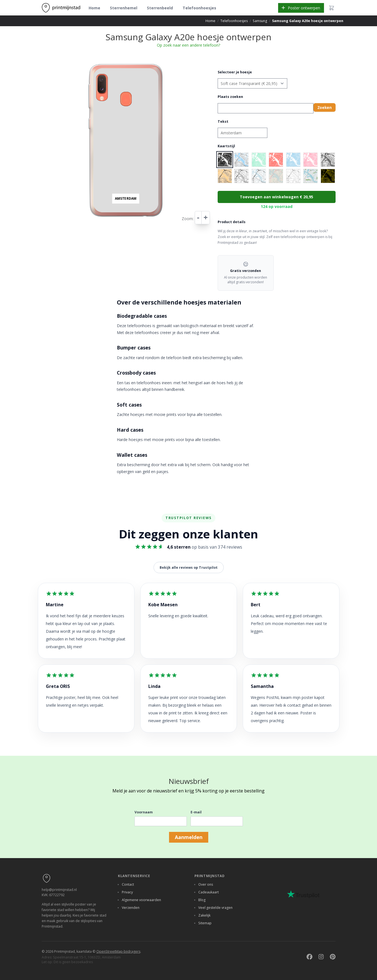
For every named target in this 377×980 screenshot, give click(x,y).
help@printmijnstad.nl (59, 890)
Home (94, 8)
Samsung (260, 21)
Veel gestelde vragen (215, 908)
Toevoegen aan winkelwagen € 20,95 (276, 197)
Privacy (127, 892)
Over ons (206, 884)
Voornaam (144, 812)
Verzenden (131, 908)
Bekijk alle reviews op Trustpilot (189, 568)
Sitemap (205, 923)
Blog (202, 900)
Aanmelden (189, 837)
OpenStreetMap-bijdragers (118, 951)
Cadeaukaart (209, 892)
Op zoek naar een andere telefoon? (188, 45)
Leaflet (162, 219)
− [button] (90, 70)
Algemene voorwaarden (141, 900)
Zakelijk (204, 915)
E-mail (196, 812)
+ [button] (90, 65)
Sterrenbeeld (160, 8)
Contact (128, 884)
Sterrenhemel (124, 8)
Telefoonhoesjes (199, 8)
